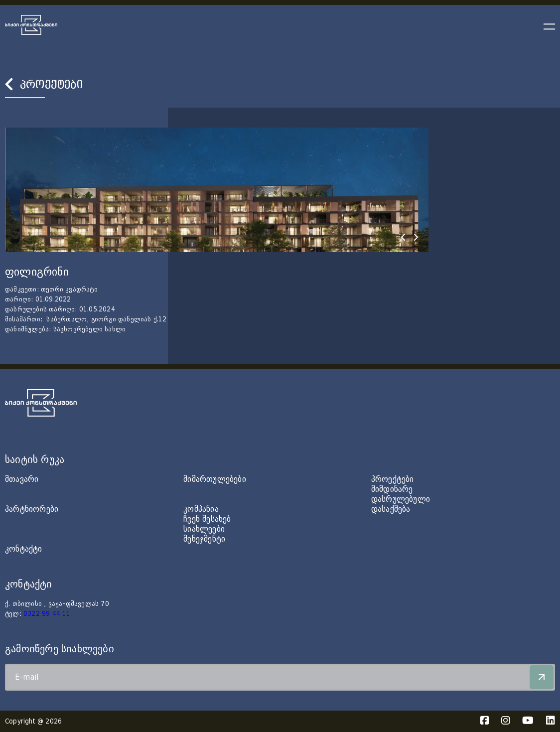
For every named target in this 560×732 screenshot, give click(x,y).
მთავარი (22, 479)
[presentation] (403, 237)
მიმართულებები (215, 479)
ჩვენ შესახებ (207, 519)
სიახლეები (204, 529)
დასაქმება (391, 509)
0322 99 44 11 (47, 614)
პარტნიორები (32, 509)
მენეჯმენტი (204, 539)
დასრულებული (401, 499)
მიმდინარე (392, 489)
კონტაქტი (24, 549)
